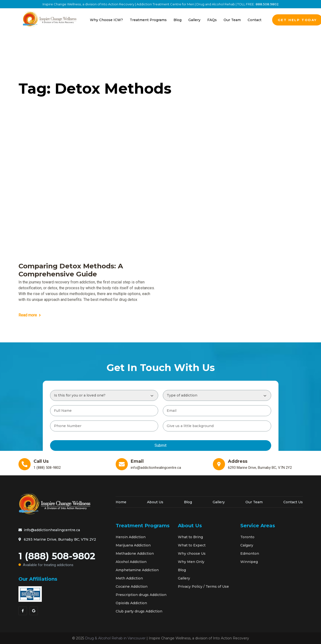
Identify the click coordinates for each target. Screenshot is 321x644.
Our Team (254, 502)
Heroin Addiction (131, 537)
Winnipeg (249, 562)
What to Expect (192, 545)
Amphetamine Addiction (137, 570)
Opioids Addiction (131, 603)
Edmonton (250, 553)
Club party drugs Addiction (139, 611)
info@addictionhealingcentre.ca (49, 530)
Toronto (247, 537)
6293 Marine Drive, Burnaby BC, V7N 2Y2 (57, 539)
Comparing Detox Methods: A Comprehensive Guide (71, 270)
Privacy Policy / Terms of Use (203, 586)
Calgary (247, 545)
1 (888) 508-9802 (63, 560)
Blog (188, 502)
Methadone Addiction (135, 553)
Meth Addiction (129, 578)
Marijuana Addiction (133, 545)
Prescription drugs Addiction (141, 595)
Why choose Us (192, 553)
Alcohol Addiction (131, 562)
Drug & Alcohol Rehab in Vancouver (115, 638)
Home (121, 502)
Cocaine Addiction (132, 586)
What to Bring (190, 537)
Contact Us (293, 502)
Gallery (219, 502)
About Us (155, 502)
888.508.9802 (267, 4)
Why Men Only (191, 562)
